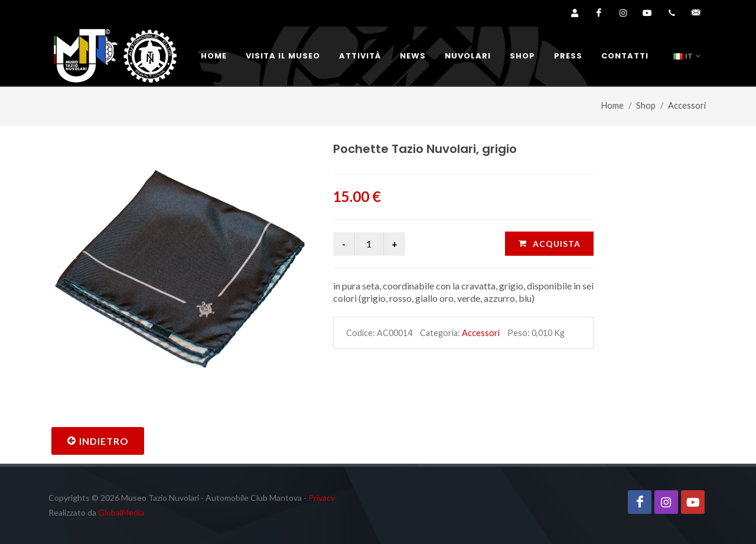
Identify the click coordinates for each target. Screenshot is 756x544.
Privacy (322, 498)
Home (612, 105)
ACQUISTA (549, 243)
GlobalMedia (121, 512)
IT (687, 56)
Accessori (687, 105)
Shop (646, 105)
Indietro (98, 441)
